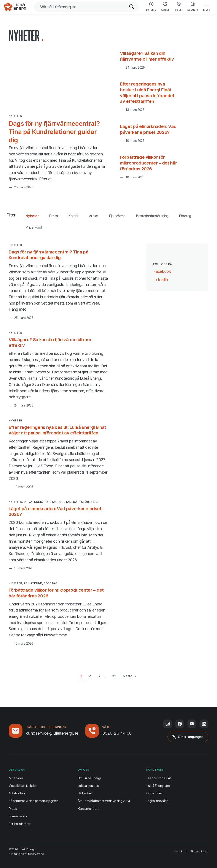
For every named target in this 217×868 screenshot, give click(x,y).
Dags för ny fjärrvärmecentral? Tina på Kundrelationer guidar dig (54, 132)
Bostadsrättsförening (152, 216)
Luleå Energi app (158, 786)
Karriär (73, 216)
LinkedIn (160, 279)
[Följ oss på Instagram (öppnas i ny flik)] (168, 724)
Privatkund (34, 227)
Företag (185, 216)
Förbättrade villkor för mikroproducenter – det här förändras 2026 (148, 163)
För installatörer (20, 824)
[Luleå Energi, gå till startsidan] (15, 7)
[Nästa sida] (130, 676)
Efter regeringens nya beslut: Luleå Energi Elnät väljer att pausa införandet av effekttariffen (147, 93)
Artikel (94, 216)
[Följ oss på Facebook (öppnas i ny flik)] (180, 724)
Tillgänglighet (199, 851)
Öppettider (154, 793)
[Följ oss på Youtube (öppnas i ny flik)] (192, 724)
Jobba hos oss (88, 786)
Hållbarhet (85, 793)
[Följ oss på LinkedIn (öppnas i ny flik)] (204, 724)
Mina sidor (16, 778)
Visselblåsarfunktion (23, 786)
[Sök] (132, 7)
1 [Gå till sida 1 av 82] (81, 676)
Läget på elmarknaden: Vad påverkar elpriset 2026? (148, 129)
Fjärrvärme (117, 216)
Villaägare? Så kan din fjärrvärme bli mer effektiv (147, 56)
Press (53, 216)
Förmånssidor (18, 816)
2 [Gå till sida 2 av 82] (90, 676)
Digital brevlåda (157, 801)
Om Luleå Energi (89, 778)
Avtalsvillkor (17, 793)
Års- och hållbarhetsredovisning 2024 (104, 801)
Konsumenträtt (88, 809)
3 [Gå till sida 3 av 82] (99, 676)
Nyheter (32, 216)
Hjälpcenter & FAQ (159, 778)
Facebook (162, 271)
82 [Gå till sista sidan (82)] (114, 676)
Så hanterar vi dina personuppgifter (33, 801)
